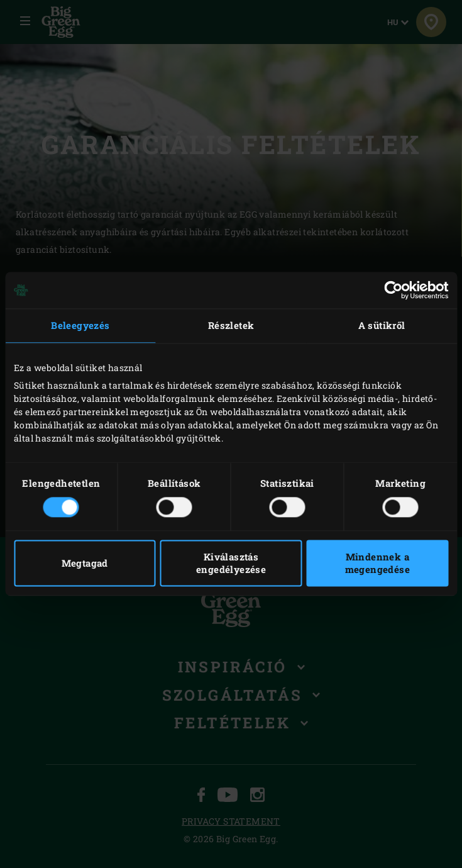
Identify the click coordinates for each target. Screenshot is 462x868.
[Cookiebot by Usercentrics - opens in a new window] (393, 290)
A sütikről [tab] (382, 325)
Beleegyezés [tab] (80, 325)
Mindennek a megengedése (377, 564)
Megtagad (85, 564)
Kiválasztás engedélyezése (231, 564)
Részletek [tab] (231, 325)
